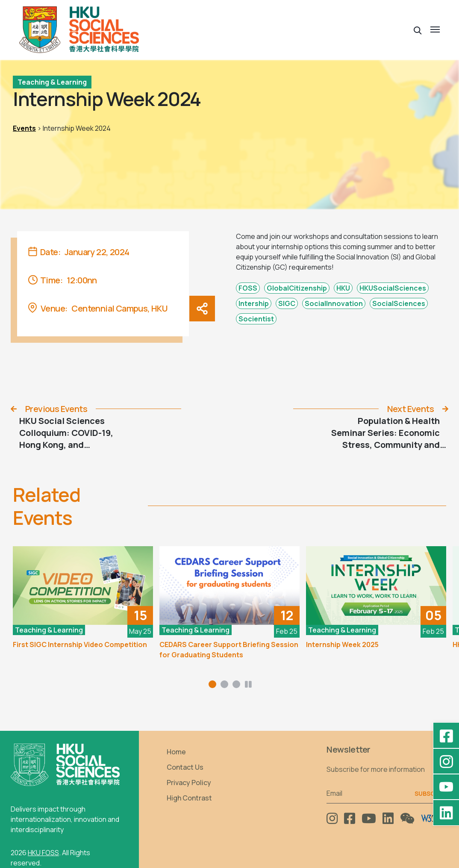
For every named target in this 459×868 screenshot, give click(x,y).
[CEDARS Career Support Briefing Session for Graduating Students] (229, 586)
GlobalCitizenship (297, 288)
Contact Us (185, 767)
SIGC (287, 303)
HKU (343, 288)
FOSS (248, 288)
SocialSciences (399, 303)
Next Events (410, 409)
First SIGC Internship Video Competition (80, 644)
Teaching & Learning (52, 82)
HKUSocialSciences (393, 288)
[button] (418, 30)
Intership (254, 303)
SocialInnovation (334, 303)
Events (24, 128)
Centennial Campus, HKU (119, 308)
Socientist (256, 319)
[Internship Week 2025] (376, 586)
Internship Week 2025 (342, 644)
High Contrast (189, 798)
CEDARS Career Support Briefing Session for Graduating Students (229, 650)
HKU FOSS (43, 853)
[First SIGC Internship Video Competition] (83, 586)
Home (176, 752)
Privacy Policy (189, 783)
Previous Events (56, 409)
